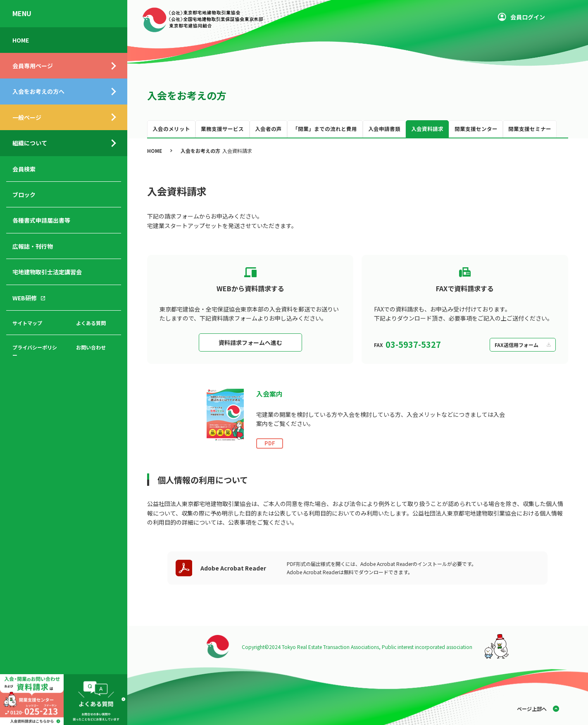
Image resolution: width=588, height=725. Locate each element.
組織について (30, 143)
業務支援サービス (222, 129)
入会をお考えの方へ (38, 91)
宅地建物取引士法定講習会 (47, 272)
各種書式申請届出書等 (41, 220)
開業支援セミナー (530, 129)
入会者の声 (268, 129)
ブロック (24, 195)
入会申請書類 (384, 129)
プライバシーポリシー (35, 351)
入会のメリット (171, 129)
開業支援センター (476, 129)
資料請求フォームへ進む (250, 342)
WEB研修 (25, 298)
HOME (21, 40)
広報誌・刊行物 (33, 246)
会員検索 (24, 169)
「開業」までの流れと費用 (325, 129)
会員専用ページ (33, 66)
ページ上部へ (532, 709)
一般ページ (27, 117)
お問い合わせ (91, 347)
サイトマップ (27, 323)
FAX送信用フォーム (517, 345)
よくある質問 (91, 323)
